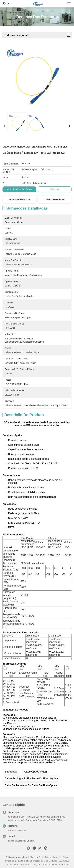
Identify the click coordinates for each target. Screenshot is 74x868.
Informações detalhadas (19, 200)
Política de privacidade (17, 857)
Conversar (55, 189)
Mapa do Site (36, 857)
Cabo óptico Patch (36, 772)
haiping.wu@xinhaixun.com (21, 841)
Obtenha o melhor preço (19, 189)
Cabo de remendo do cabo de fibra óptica (31, 785)
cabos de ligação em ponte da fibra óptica (31, 779)
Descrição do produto (55, 200)
